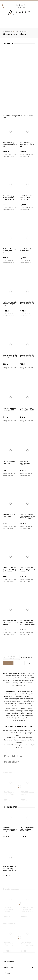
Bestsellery (11, 762)
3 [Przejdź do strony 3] (30, 663)
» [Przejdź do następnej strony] (33, 657)
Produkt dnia (13, 756)
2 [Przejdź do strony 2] (19, 663)
